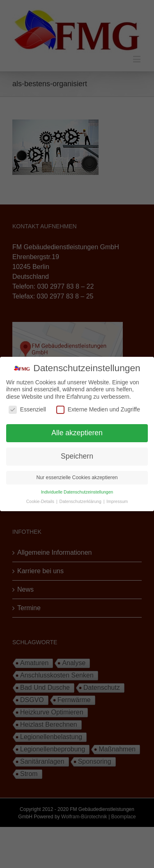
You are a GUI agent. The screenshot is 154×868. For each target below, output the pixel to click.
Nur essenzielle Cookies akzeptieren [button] (77, 478)
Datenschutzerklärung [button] (81, 501)
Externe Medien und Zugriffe (98, 410)
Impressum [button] (117, 501)
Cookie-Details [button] (41, 501)
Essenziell (27, 410)
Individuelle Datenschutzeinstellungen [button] (77, 492)
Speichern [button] (77, 456)
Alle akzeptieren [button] (77, 433)
